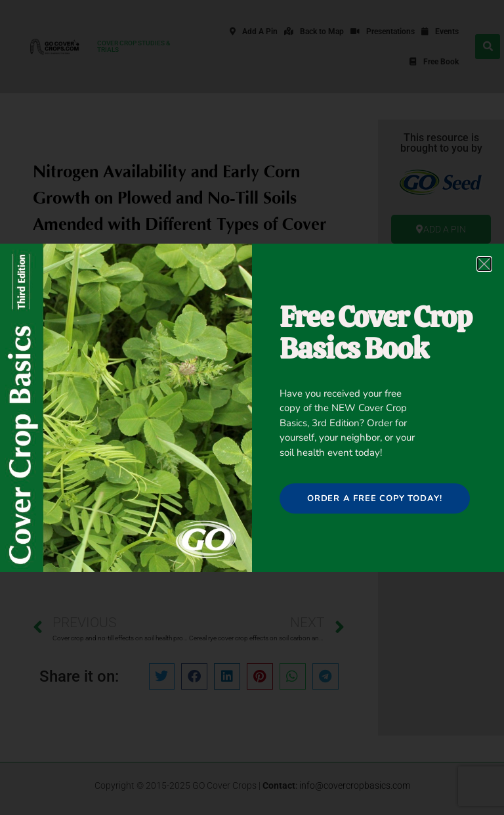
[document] (252, 407)
